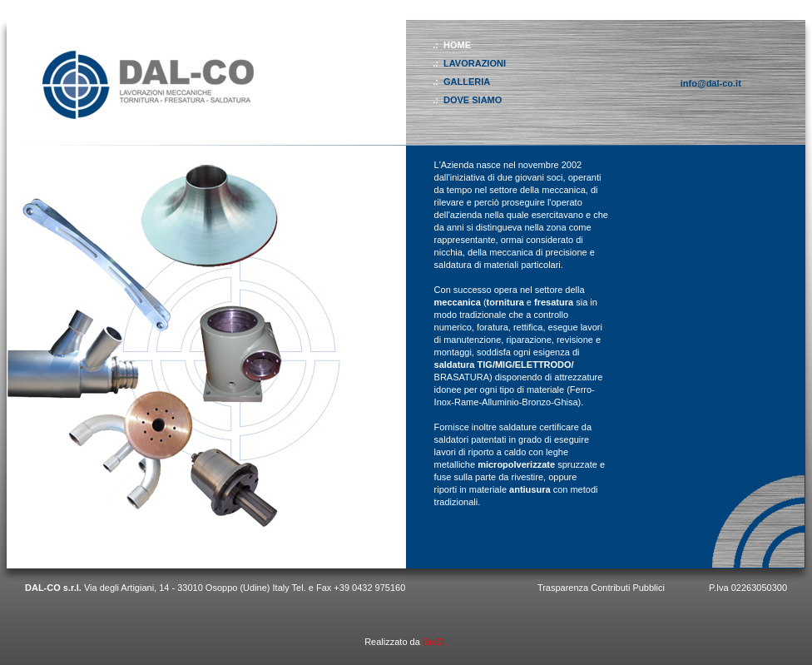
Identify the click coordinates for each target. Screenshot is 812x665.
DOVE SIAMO (473, 100)
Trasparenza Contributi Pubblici (601, 588)
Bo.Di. (435, 642)
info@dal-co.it (711, 83)
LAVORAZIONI (475, 63)
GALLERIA (467, 82)
